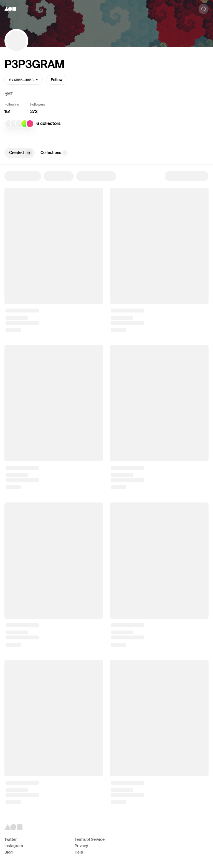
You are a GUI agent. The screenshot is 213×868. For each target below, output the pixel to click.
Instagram (14, 846)
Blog (9, 852)
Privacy (81, 846)
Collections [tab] (54, 153)
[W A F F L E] (30, 124)
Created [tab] (21, 153)
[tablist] (106, 153)
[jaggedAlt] (9, 124)
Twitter (11, 839)
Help (79, 852)
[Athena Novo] (19, 124)
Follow (57, 80)
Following (12, 104)
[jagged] (14, 124)
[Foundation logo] (10, 9)
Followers (38, 104)
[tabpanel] (106, 488)
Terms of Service (90, 839)
